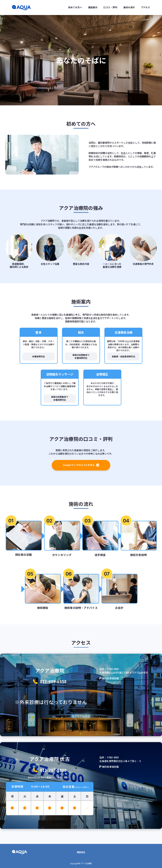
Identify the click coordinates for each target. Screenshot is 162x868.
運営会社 (81, 852)
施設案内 (93, 7)
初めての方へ (75, 7)
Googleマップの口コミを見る (81, 465)
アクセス (145, 7)
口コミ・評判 (110, 7)
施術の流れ (129, 7)
